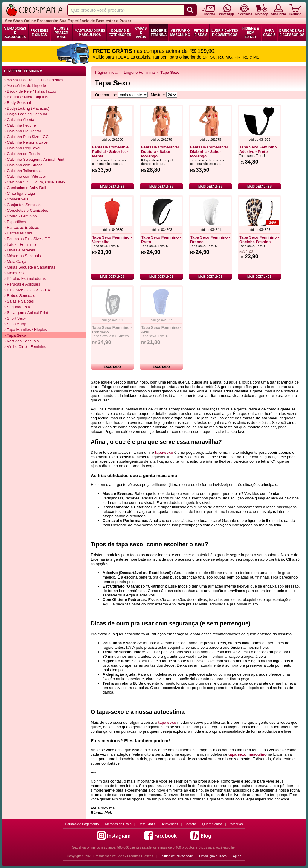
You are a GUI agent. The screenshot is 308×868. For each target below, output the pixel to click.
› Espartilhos (15, 222)
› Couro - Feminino (21, 216)
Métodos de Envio (118, 824)
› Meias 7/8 (14, 273)
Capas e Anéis (141, 33)
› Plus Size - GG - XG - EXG (29, 290)
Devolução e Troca (213, 856)
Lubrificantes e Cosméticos (225, 33)
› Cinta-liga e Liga (20, 193)
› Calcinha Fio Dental (23, 131)
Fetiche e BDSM (201, 33)
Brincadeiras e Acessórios (292, 33)
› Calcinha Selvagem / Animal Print (34, 159)
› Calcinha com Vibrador (25, 176)
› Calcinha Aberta (19, 120)
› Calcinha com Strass (23, 165)
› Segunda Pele (18, 307)
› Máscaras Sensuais (23, 256)
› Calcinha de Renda (22, 154)
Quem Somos (212, 824)
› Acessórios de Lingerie (25, 86)
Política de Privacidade (176, 856)
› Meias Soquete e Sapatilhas (30, 267)
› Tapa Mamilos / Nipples (26, 330)
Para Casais (269, 33)
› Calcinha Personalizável (26, 142)
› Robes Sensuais (20, 296)
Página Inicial (107, 72)
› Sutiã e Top (15, 324)
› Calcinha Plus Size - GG (27, 137)
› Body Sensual (18, 103)
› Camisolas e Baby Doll (25, 188)
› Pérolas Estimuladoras (25, 279)
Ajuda (237, 856)
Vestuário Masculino (180, 33)
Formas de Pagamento (82, 824)
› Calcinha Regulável (22, 148)
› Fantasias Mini (18, 233)
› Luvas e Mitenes (20, 250)
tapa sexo (167, 722)
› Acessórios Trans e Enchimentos (34, 80)
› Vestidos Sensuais (22, 341)
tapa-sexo (164, 452)
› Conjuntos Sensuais (23, 205)
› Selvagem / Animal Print (26, 313)
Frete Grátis (147, 824)
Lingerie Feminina (159, 33)
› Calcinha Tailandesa (23, 171)
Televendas (170, 824)
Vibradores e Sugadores (15, 33)
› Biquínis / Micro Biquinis (26, 97)
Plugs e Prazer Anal (61, 33)
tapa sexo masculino (248, 754)
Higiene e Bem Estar (251, 33)
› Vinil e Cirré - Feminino (25, 347)
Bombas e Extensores (120, 33)
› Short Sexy (15, 318)
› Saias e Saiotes (19, 301)
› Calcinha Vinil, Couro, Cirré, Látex (35, 182)
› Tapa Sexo (15, 335)
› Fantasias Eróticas (22, 227)
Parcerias (236, 824)
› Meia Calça (15, 262)
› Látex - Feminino (20, 244)
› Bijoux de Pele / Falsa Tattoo (30, 91)
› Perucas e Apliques (22, 284)
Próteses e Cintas (39, 33)
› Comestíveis (16, 199)
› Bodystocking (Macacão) (27, 108)
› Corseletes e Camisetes (26, 210)
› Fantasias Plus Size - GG (28, 239)
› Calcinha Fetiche (20, 125)
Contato (190, 824)
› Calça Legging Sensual (26, 114)
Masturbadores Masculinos (90, 33)
